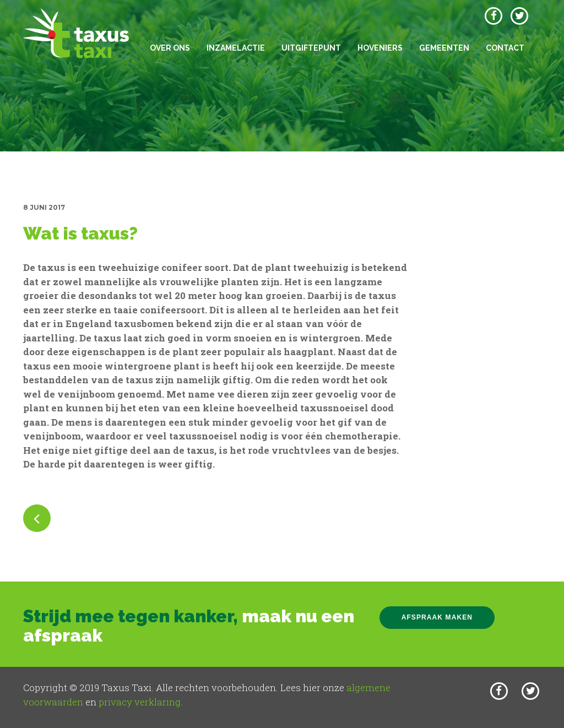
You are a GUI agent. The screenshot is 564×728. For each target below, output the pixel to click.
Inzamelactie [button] (236, 48)
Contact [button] (505, 48)
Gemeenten (444, 48)
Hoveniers (380, 48)
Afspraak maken (437, 617)
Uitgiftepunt (311, 48)
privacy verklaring (140, 702)
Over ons (170, 48)
